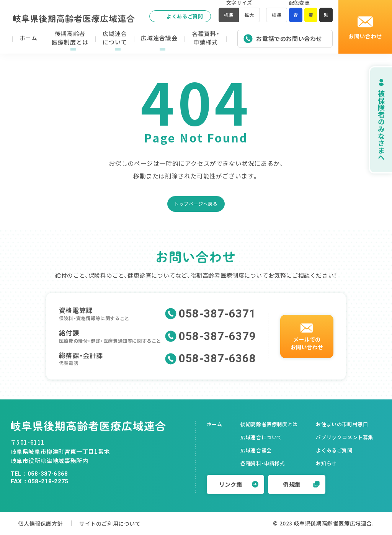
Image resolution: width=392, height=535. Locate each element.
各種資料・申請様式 (263, 463)
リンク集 (239, 484)
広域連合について (261, 437)
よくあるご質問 (177, 16)
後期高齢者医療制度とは (269, 424)
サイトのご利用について (121, 523)
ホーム (215, 424)
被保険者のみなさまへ (373, 120)
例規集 (301, 484)
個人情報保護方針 (42, 523)
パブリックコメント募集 (345, 437)
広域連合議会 (256, 450)
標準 (275, 17)
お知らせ (326, 463)
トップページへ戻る (196, 204)
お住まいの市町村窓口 (342, 424)
